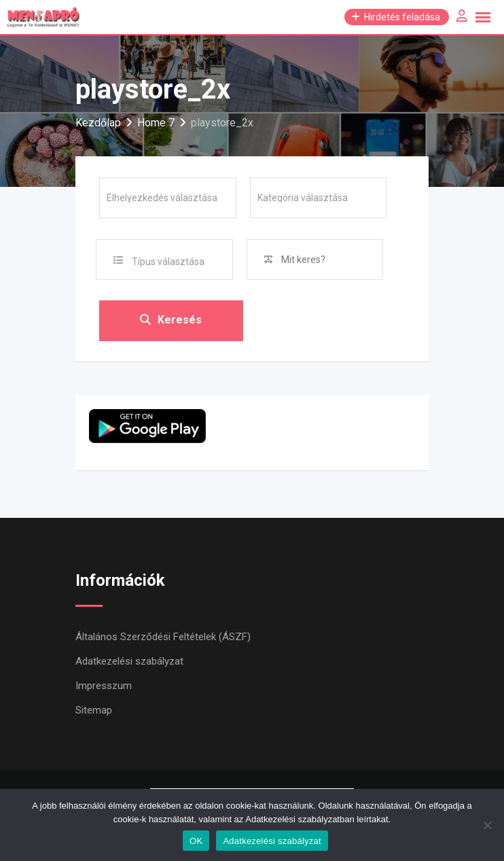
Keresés (171, 320)
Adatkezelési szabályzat (129, 661)
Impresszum (104, 686)
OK (196, 841)
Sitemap (94, 710)
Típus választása (168, 262)
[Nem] (487, 825)
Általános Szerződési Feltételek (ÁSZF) (163, 637)
